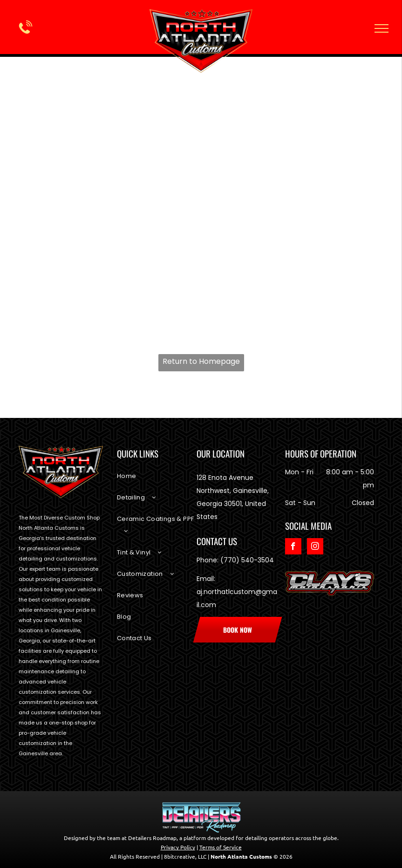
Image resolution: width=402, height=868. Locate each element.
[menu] (382, 28)
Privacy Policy (178, 847)
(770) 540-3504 (247, 560)
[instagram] (315, 547)
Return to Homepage (201, 361)
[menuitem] (157, 481)
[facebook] (293, 547)
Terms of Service (221, 847)
